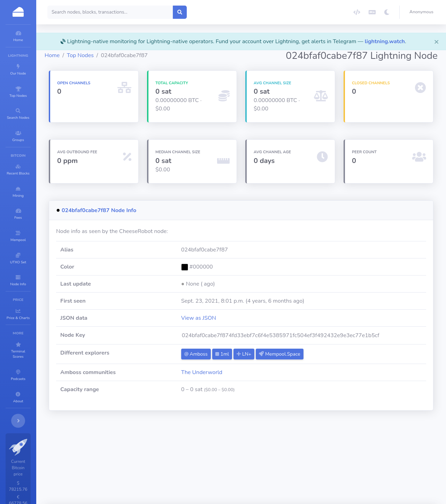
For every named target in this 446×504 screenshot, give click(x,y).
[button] (423, 12)
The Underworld (230, 381)
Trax (260, 458)
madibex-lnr (110, 472)
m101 (376, 458)
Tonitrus (106, 458)
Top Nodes (122, 64)
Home (94, 64)
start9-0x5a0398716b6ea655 (209, 472)
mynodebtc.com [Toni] (335, 458)
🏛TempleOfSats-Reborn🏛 (215, 458)
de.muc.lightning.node (149, 458)
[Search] (152, 12)
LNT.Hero (403, 458)
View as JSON (227, 326)
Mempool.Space (308, 362)
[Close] (437, 41)
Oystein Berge (149, 472)
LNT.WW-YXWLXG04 (276, 472)
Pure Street (288, 458)
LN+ (272, 362)
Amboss (224, 362)
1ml (250, 362)
